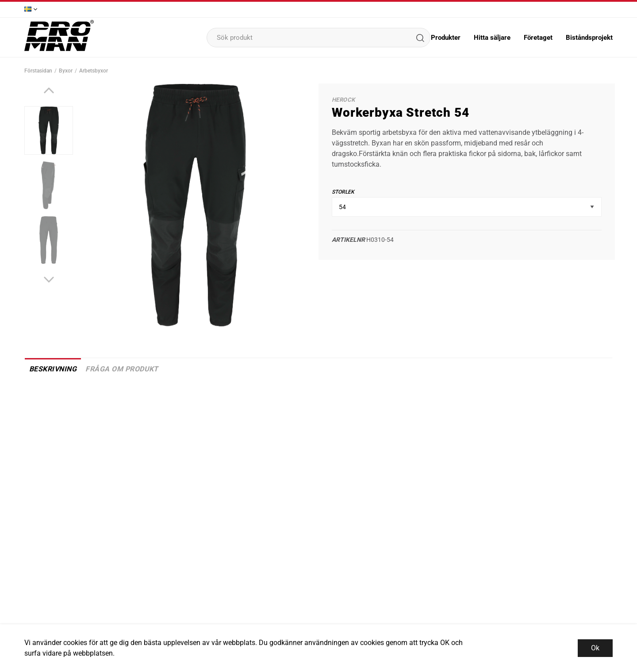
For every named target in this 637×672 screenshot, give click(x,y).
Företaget (538, 38)
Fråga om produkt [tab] (122, 369)
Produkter (446, 38)
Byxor (66, 71)
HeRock (343, 100)
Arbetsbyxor (94, 71)
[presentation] (49, 130)
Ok (595, 648)
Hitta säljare (492, 38)
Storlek (343, 192)
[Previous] (49, 90)
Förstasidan (38, 71)
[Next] (49, 280)
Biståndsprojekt (589, 38)
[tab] (49, 130)
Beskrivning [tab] (53, 369)
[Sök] (420, 38)
